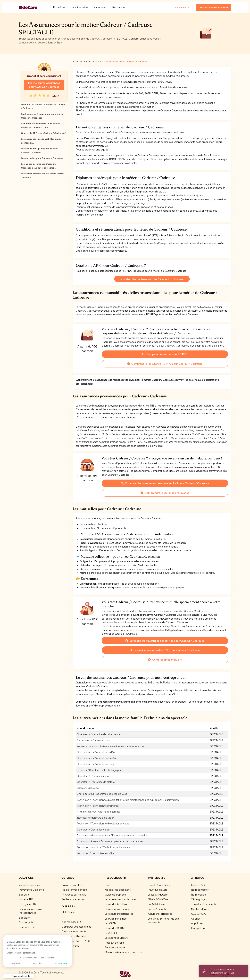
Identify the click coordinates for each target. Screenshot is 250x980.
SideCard (24, 895)
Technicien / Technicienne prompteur (98, 806)
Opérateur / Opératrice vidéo (93, 830)
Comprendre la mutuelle (165, 660)
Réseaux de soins (115, 943)
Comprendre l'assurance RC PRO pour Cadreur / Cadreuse (165, 364)
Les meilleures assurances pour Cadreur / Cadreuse (44, 85)
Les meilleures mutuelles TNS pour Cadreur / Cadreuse (165, 650)
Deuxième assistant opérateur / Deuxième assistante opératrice (112, 835)
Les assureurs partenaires (119, 914)
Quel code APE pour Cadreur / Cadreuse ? (44, 133)
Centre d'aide (199, 885)
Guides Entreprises (115, 895)
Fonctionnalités (79, 7)
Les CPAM (111, 923)
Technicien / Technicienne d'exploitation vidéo (103, 823)
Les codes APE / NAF (117, 904)
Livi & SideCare (156, 904)
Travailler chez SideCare (205, 904)
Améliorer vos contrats (75, 890)
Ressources (119, 7)
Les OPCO (111, 933)
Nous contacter (200, 890)
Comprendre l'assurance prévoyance (165, 493)
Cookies (196, 919)
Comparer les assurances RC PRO (165, 354)
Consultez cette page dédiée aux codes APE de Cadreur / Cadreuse (152, 279)
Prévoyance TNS (28, 904)
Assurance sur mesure (74, 895)
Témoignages (199, 899)
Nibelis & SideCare (158, 899)
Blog (108, 885)
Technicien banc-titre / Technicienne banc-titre (104, 847)
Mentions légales (201, 909)
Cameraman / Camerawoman (93, 740)
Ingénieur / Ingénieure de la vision (96, 818)
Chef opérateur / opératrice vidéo (96, 752)
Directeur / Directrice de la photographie (100, 770)
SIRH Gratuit (68, 912)
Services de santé (115, 947)
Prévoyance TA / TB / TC (76, 941)
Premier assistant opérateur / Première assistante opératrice (110, 746)
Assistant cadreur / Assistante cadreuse (99, 812)
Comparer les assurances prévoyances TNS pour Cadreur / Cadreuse (165, 483)
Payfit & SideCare (158, 890)
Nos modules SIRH (72, 922)
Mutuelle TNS (26, 899)
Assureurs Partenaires (160, 914)
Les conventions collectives (121, 899)
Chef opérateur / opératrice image (96, 764)
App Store (197, 923)
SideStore (24, 918)
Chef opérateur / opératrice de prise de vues (102, 794)
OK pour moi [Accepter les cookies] (30, 963)
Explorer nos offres (72, 885)
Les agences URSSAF (117, 938)
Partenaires (100, 7)
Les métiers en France (117, 909)
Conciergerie (26, 922)
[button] (19, 976)
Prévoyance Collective (31, 890)
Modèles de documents (118, 890)
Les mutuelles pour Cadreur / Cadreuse (42, 158)
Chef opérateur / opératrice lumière (97, 758)
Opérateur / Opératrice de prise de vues (99, 734)
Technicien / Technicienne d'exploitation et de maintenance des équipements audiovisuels (128, 800)
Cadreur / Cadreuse (88, 788)
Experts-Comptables (160, 885)
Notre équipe (199, 895)
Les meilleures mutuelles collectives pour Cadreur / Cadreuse (165, 641)
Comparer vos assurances (76, 927)
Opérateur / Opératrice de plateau (96, 782)
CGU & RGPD (199, 914)
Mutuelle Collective (29, 885)
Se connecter (182, 7)
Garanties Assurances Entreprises (124, 952)
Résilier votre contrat (73, 899)
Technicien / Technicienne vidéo (95, 853)
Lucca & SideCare (158, 895)
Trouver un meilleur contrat (213, 7)
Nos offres (59, 7)
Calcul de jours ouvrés (74, 931)
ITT (64, 917)
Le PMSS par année (116, 919)
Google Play (198, 928)
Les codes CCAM (115, 928)
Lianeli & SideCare (158, 909)
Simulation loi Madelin (74, 936)
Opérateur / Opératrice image (93, 776)
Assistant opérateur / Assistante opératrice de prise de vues (110, 841)
